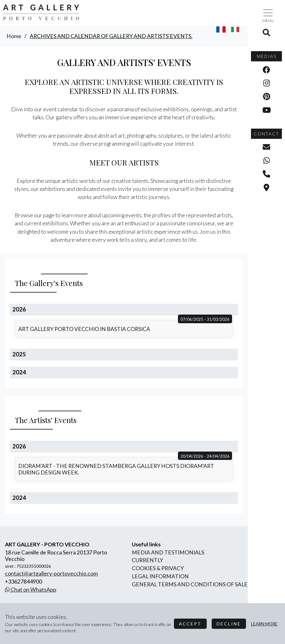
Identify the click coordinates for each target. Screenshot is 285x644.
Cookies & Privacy (158, 568)
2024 (19, 372)
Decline (229, 624)
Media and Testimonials (168, 552)
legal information (160, 576)
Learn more (264, 624)
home (14, 36)
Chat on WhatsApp (31, 590)
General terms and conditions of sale (190, 584)
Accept (190, 624)
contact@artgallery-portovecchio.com (51, 573)
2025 (19, 354)
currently (147, 560)
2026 (19, 309)
